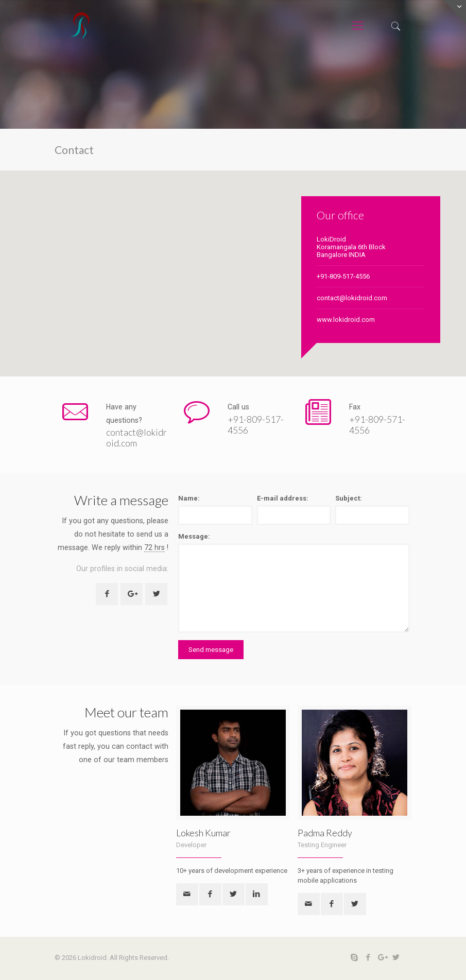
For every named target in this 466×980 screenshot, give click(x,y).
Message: (194, 536)
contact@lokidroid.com (352, 298)
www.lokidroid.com (346, 320)
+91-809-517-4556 (343, 276)
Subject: (349, 498)
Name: (189, 498)
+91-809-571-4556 (377, 425)
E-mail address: (283, 498)
